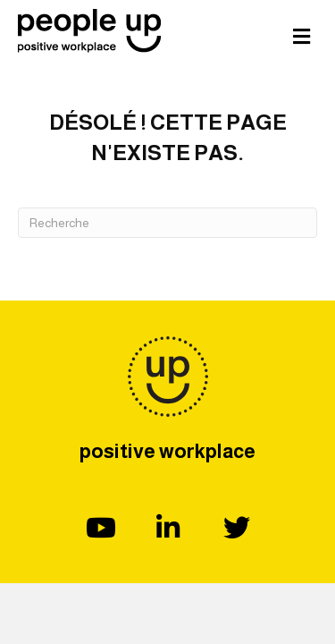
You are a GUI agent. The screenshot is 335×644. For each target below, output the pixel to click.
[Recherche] (167, 223)
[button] (99, 528)
